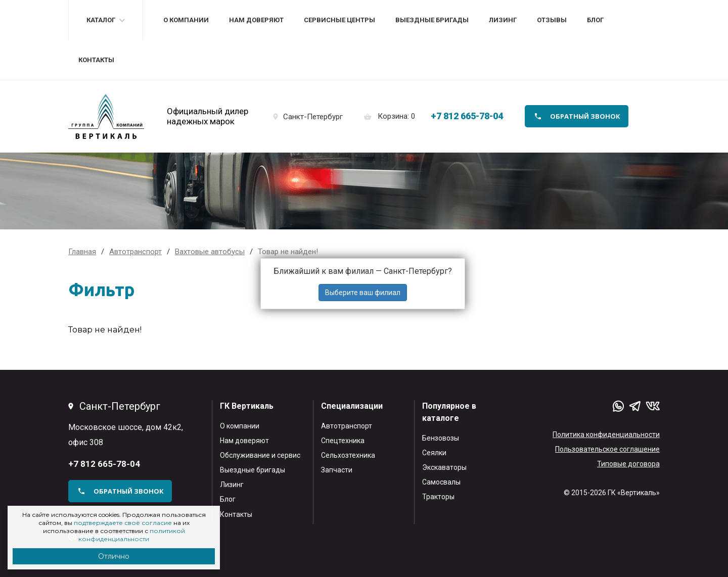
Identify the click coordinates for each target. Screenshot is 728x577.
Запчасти (337, 470)
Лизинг (503, 20)
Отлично (114, 556)
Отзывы (552, 20)
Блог (595, 20)
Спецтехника (343, 441)
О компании (186, 20)
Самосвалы (441, 482)
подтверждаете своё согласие (123, 523)
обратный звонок (585, 116)
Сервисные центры (339, 20)
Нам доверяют (256, 20)
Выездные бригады (432, 20)
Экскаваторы (444, 467)
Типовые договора (628, 464)
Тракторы (438, 497)
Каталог (101, 20)
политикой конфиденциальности (132, 535)
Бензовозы (441, 438)
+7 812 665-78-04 (467, 116)
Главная (82, 252)
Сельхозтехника (348, 455)
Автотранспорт (347, 426)
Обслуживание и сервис (260, 455)
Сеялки (434, 453)
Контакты (96, 60)
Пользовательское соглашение (607, 449)
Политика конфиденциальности (606, 435)
